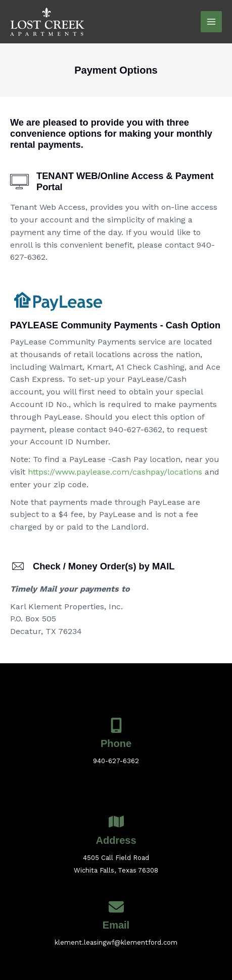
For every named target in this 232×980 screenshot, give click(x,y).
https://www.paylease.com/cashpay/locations (115, 472)
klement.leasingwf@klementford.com (116, 942)
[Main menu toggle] (211, 22)
